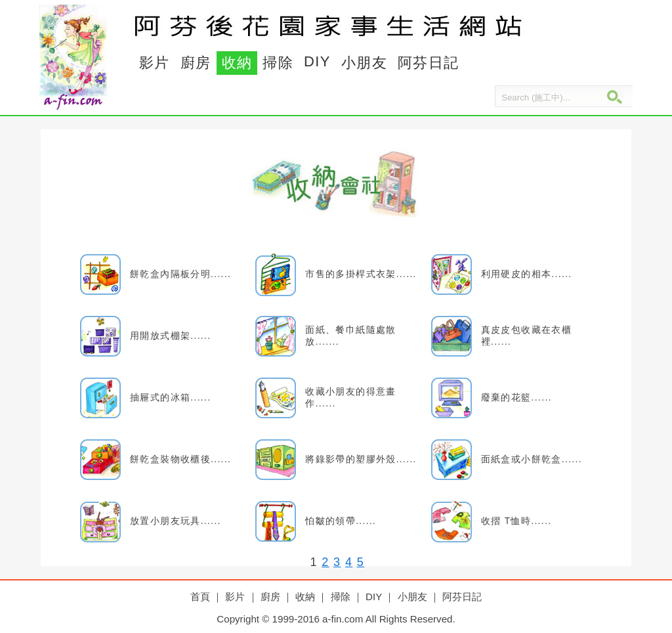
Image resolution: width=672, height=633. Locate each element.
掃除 (278, 63)
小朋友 (364, 63)
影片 (155, 63)
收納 (237, 63)
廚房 (196, 63)
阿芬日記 (429, 63)
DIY (317, 61)
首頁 (200, 597)
